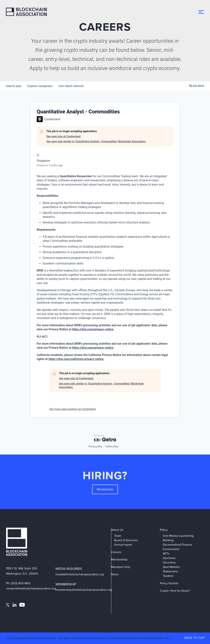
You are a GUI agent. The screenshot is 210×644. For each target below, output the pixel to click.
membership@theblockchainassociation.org (84, 590)
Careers (116, 552)
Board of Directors (126, 540)
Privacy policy (95, 447)
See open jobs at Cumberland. (64, 136)
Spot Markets (171, 567)
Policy (164, 530)
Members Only (121, 567)
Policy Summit (169, 583)
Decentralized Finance (178, 545)
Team (118, 536)
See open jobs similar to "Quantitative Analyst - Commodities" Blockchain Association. (96, 141)
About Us (117, 530)
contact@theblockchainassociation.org (31, 588)
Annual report (123, 545)
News (115, 574)
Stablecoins (170, 571)
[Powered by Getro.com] (105, 438)
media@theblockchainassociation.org (80, 574)
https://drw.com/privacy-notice (93, 329)
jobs (14, 86)
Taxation (168, 576)
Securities (169, 562)
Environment (171, 549)
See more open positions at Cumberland (73, 409)
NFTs (166, 554)
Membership (105, 489)
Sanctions (169, 558)
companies (40, 86)
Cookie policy (112, 447)
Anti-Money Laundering (178, 536)
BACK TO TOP (194, 638)
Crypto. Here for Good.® (175, 591)
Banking (168, 540)
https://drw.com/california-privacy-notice (76, 359)
